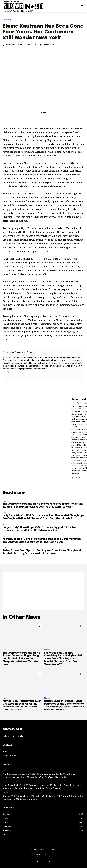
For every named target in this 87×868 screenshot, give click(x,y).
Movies (6, 513)
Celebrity (8, 20)
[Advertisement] (44, 591)
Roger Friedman (46, 45)
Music (5, 501)
